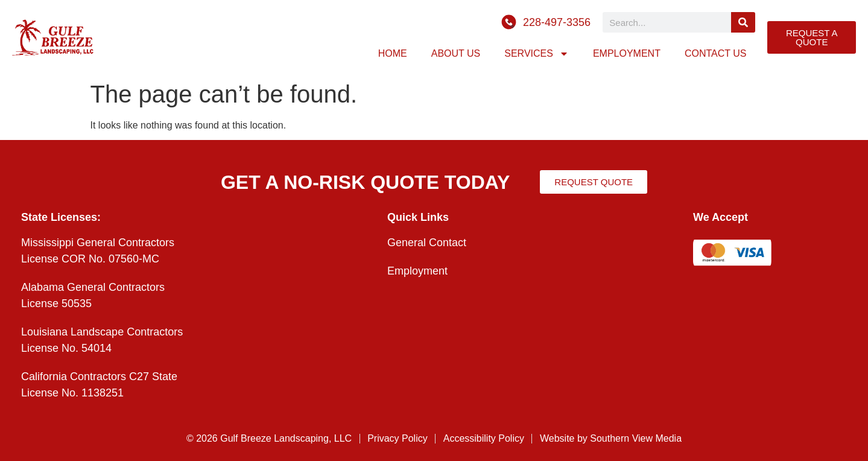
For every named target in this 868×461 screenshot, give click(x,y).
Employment (627, 53)
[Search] (743, 22)
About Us (456, 53)
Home (393, 53)
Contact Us (716, 53)
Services (537, 54)
